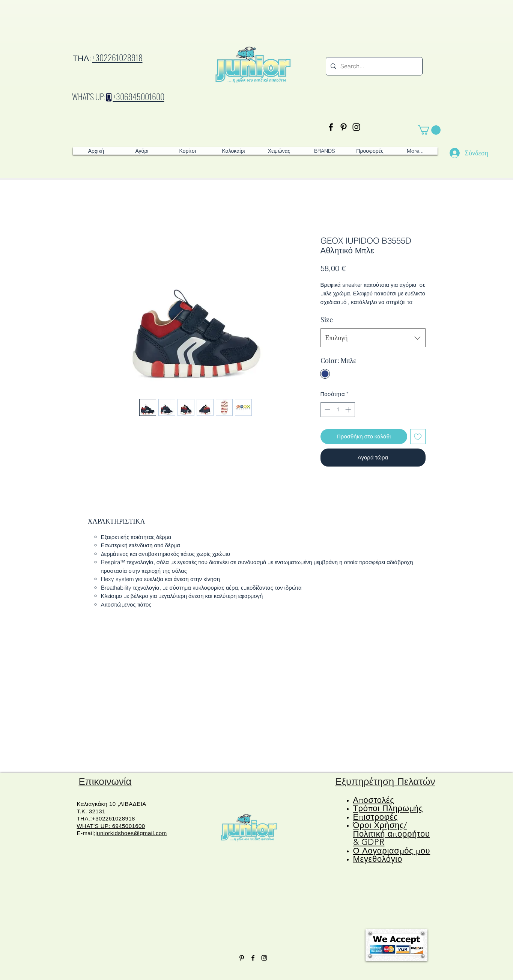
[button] (429, 130)
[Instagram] (356, 127)
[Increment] (349, 410)
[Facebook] (331, 127)
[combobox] (373, 338)
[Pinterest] (344, 127)
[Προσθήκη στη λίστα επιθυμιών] (418, 437)
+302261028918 (117, 57)
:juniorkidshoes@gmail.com (130, 833)
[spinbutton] (338, 410)
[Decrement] (327, 410)
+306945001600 (139, 96)
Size (327, 319)
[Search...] (373, 66)
